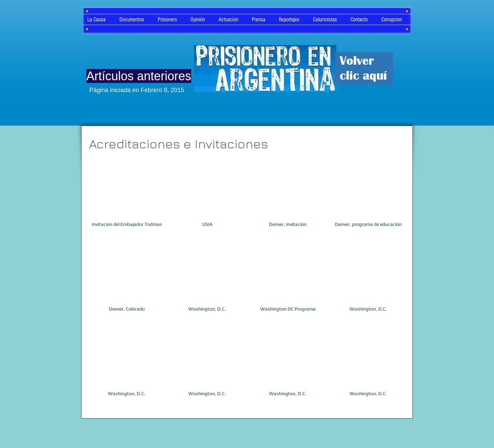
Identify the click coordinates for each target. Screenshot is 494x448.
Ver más (248, 416)
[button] (127, 201)
